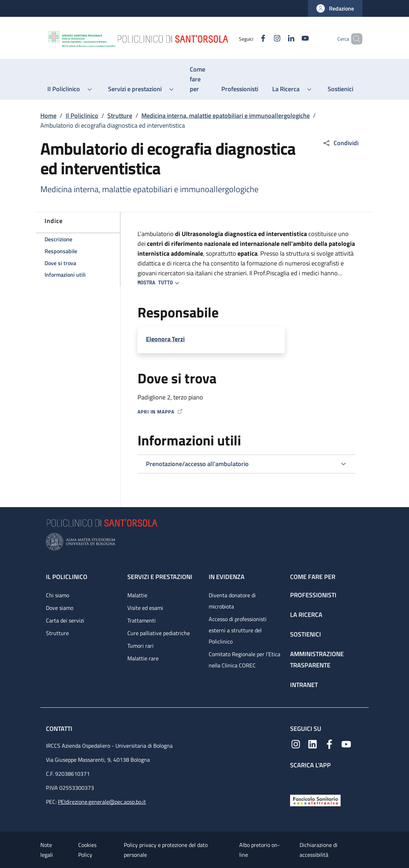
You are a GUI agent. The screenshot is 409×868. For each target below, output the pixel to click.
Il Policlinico (82, 116)
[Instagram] (265, 39)
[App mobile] (296, 780)
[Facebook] (251, 39)
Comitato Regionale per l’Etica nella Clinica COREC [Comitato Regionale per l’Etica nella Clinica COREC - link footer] (244, 660)
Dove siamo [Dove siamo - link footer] (60, 608)
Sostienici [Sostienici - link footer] (306, 634)
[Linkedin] (279, 39)
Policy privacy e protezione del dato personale (166, 850)
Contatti (60, 729)
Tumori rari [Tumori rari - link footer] (140, 646)
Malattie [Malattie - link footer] (137, 595)
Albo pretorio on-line (260, 850)
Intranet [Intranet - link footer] (304, 685)
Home (48, 116)
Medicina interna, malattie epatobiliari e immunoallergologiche (226, 116)
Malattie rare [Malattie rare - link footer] (143, 658)
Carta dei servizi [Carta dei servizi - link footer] (65, 620)
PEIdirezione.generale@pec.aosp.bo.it (102, 802)
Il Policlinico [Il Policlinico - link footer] (67, 577)
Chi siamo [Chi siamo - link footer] (58, 595)
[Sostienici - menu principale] (340, 89)
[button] (335, 8)
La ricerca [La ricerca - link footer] (306, 615)
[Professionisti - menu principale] (240, 89)
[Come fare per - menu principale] (199, 79)
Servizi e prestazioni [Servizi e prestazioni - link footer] (160, 577)
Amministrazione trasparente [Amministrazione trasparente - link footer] (317, 660)
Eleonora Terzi (165, 339)
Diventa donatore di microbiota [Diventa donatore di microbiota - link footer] (232, 601)
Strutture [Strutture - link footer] (57, 633)
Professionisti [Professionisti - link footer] (313, 595)
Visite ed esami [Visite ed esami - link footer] (145, 608)
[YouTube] (293, 39)
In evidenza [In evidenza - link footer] (227, 577)
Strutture (120, 116)
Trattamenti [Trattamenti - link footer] (142, 620)
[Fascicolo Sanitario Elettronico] (315, 800)
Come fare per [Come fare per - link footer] (313, 577)
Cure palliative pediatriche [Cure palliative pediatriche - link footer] (159, 633)
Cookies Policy (87, 850)
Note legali (47, 850)
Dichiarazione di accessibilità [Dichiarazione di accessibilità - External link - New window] (319, 850)
